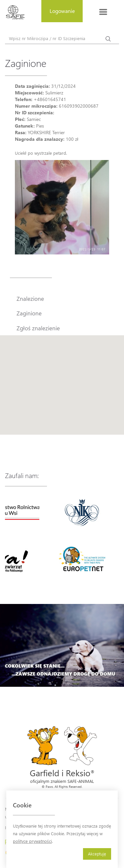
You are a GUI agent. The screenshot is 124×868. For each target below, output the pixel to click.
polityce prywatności (32, 841)
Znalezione (30, 298)
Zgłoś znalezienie (38, 328)
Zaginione (29, 313)
